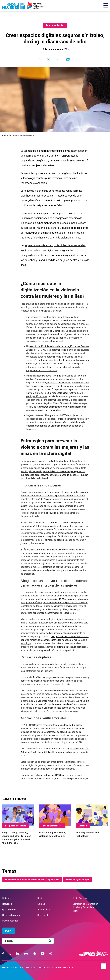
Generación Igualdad (63, 725)
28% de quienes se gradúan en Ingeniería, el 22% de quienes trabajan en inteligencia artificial (55, 599)
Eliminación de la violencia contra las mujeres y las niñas (32, 880)
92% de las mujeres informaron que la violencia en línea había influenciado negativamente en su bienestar (55, 367)
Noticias (6, 898)
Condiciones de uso (64, 968)
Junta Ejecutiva (80, 898)
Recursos (7, 904)
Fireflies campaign (42, 677)
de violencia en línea (69, 238)
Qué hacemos (9, 909)
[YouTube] (43, 954)
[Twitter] (10, 954)
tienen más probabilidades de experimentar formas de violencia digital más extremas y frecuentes (56, 426)
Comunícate (43, 915)
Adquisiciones (45, 909)
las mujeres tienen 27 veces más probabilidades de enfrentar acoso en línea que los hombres (58, 360)
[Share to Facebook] (39, 59)
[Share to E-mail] (67, 59)
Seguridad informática (13, 968)
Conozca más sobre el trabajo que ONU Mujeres (44, 775)
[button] (104, 966)
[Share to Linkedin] (58, 59)
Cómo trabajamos (11, 915)
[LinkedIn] (17, 954)
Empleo (41, 904)
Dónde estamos (10, 921)
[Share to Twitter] (48, 59)
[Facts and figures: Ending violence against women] (55, 821)
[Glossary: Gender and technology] (92, 821)
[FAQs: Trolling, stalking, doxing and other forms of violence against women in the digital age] (18, 825)
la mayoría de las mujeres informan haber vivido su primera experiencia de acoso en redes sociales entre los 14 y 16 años (54, 496)
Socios (41, 898)
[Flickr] (26, 954)
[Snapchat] (35, 954)
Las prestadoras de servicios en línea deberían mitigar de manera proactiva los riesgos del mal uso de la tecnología (55, 640)
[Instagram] (51, 954)
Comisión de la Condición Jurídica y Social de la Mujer (85, 907)
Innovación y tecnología (77, 880)
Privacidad (31, 968)
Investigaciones (45, 968)
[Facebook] (3, 954)
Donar (9, 931)
